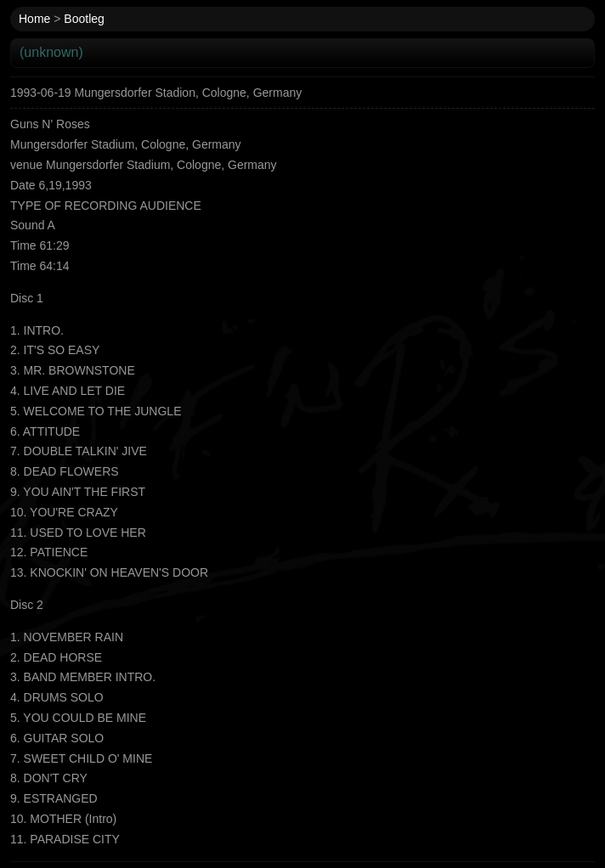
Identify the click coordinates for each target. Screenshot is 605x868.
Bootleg (84, 19)
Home (34, 19)
